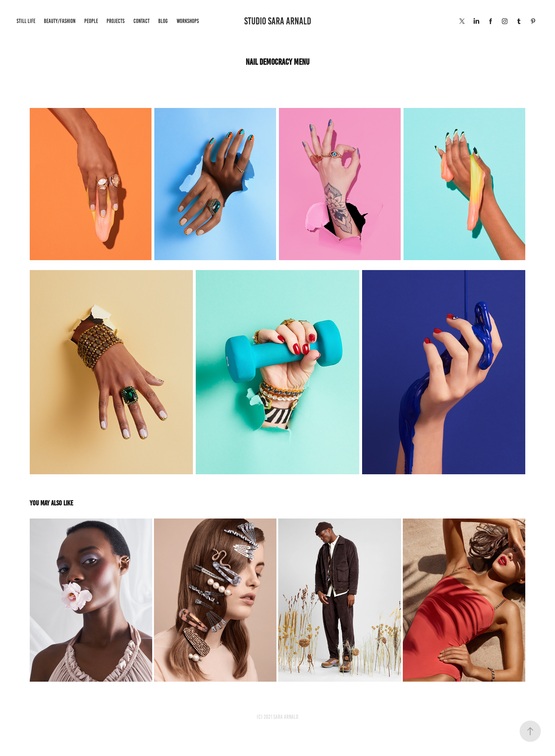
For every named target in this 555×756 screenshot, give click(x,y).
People (91, 21)
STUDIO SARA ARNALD (278, 21)
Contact (142, 21)
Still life (26, 21)
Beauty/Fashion (60, 21)
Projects (116, 21)
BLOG (163, 21)
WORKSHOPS (188, 21)
